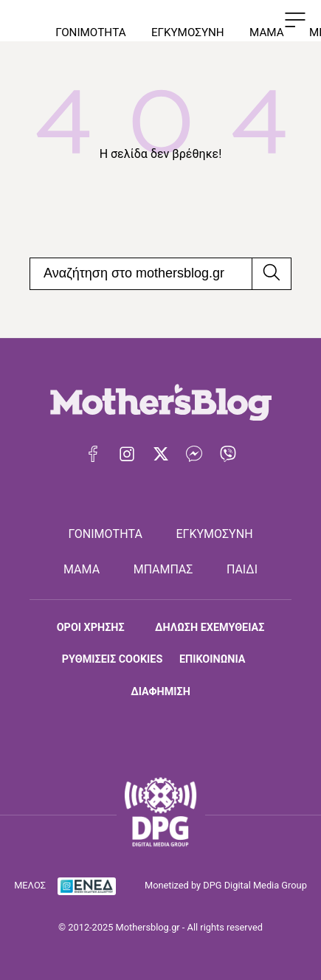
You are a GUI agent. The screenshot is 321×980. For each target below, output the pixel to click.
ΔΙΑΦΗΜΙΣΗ (160, 692)
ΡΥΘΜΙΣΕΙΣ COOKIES (112, 659)
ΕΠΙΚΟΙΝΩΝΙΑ (213, 659)
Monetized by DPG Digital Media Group (226, 885)
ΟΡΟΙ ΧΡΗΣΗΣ (91, 628)
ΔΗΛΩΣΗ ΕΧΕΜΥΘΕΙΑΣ (210, 628)
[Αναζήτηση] (271, 274)
